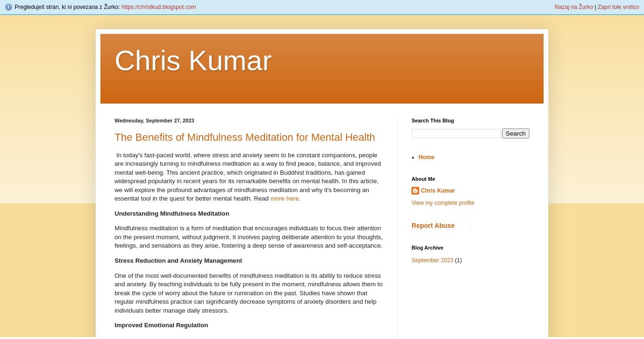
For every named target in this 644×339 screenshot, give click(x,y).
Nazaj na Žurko (574, 7)
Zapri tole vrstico (619, 7)
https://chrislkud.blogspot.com (159, 7)
